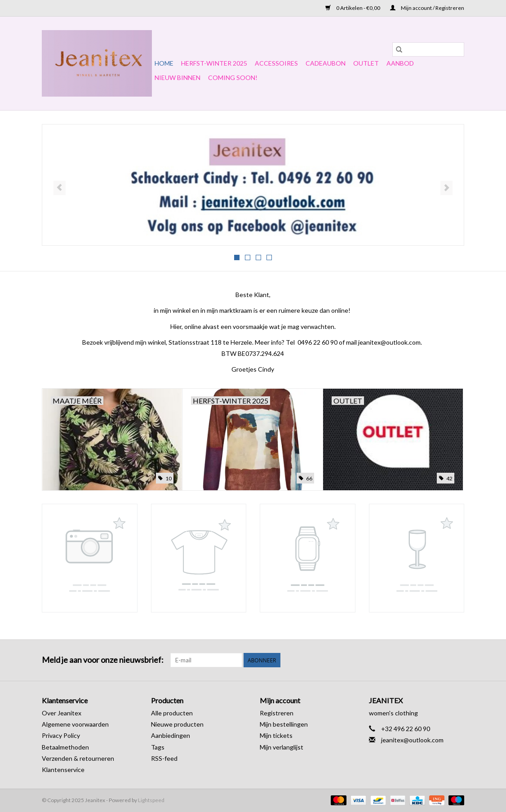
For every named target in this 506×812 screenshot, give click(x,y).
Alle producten (172, 713)
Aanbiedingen (171, 735)
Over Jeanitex (62, 713)
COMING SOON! (233, 78)
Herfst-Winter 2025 (214, 63)
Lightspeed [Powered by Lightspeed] (151, 800)
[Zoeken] (428, 49)
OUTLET (366, 63)
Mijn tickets (276, 735)
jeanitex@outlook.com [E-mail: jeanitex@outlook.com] (412, 740)
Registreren (277, 713)
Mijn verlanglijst (282, 747)
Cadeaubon (326, 63)
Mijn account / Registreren (427, 8)
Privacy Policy (61, 735)
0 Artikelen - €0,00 (353, 8)
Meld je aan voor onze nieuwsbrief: (103, 660)
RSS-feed (164, 758)
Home (164, 63)
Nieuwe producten (177, 724)
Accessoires (276, 63)
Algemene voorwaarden (75, 724)
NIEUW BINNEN (178, 78)
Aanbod (400, 63)
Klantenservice (63, 770)
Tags (158, 747)
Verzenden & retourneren (78, 758)
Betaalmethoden (65, 747)
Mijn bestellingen (284, 724)
